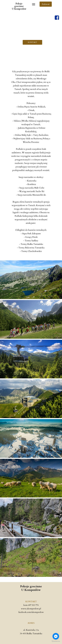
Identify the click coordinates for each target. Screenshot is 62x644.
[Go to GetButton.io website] (56, 641)
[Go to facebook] (56, 636)
